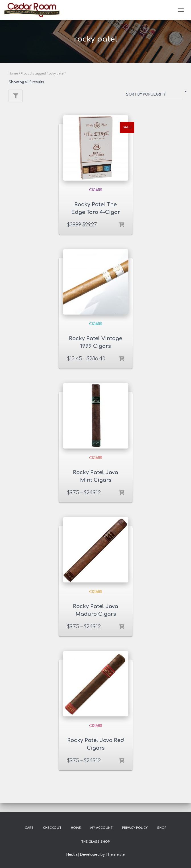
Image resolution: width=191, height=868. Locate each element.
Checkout (52, 827)
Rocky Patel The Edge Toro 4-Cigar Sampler (96, 212)
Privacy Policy (135, 827)
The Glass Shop (95, 841)
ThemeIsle (115, 854)
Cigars (96, 190)
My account (101, 827)
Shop (162, 827)
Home (13, 73)
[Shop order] (154, 95)
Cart (29, 827)
